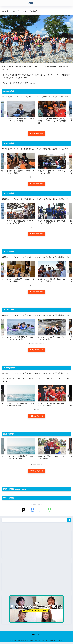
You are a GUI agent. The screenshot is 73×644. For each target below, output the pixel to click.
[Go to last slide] (4, 112)
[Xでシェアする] (24, 512)
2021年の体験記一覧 (36, 351)
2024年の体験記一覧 (36, 184)
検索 (69, 522)
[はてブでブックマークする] (41, 512)
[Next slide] (69, 112)
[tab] (30, 127)
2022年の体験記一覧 (36, 292)
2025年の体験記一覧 (36, 134)
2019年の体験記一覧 (36, 472)
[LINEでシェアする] (49, 512)
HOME (37, 636)
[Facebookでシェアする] (32, 512)
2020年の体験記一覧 (36, 417)
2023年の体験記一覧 (36, 234)
